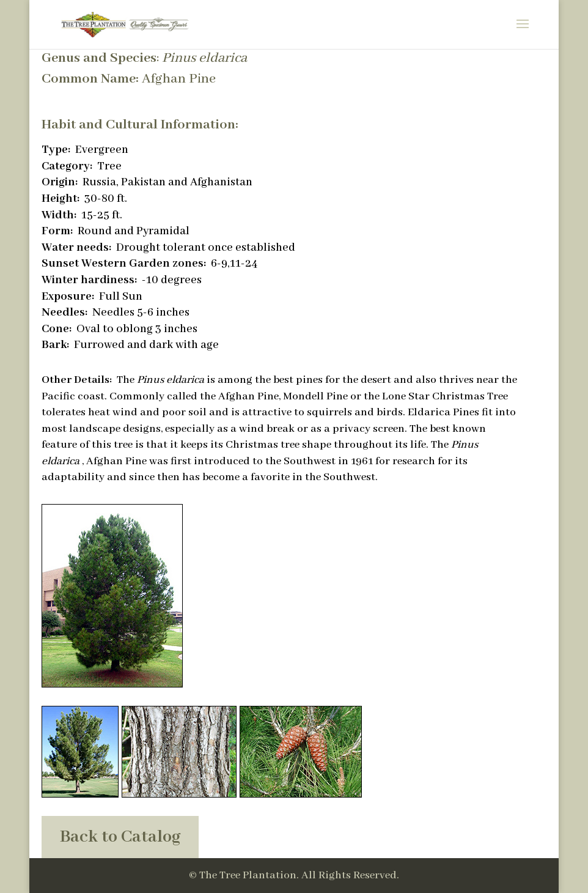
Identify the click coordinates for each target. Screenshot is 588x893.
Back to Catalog (120, 837)
